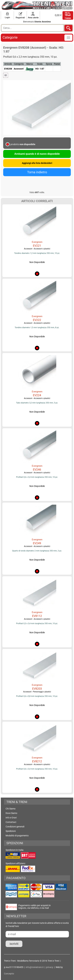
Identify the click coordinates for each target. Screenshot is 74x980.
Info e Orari (11, 818)
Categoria (19, 64)
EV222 (37, 320)
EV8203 (37, 689)
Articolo (8, 64)
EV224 (37, 395)
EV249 (37, 543)
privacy (50, 967)
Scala (40, 64)
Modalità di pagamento (17, 836)
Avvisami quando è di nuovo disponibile (37, 154)
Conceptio (9, 974)
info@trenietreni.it (35, 967)
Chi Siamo (11, 809)
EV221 (37, 246)
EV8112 (37, 616)
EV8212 (37, 761)
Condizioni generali (15, 827)
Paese (57, 64)
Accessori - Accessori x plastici (37, 249)
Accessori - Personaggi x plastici (37, 692)
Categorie (10, 37)
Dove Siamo (11, 813)
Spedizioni (11, 831)
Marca (30, 64)
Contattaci (11, 822)
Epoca (49, 64)
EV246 (37, 469)
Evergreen (37, 242)
